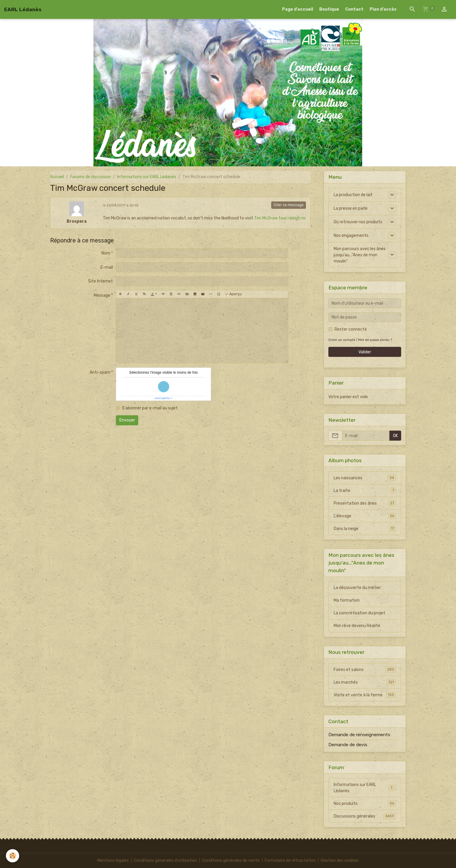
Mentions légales (113, 860)
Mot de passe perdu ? (375, 340)
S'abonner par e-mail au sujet (150, 408)
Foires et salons (365, 670)
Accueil (57, 177)
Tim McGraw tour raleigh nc (280, 218)
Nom (106, 253)
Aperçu (233, 294)
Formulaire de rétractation (290, 860)
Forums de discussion (90, 177)
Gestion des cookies (340, 860)
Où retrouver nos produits (358, 222)
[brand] (23, 9)
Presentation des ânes (365, 503)
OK (395, 436)
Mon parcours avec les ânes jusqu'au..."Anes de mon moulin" (360, 255)
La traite (365, 490)
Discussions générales (365, 816)
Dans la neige (365, 529)
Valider (365, 352)
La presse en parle (351, 208)
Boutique (329, 9)
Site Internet (101, 281)
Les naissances (365, 478)
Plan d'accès (383, 9)
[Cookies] (13, 856)
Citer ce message (289, 205)
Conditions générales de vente (231, 860)
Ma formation (347, 600)
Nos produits (365, 803)
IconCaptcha (162, 398)
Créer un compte (342, 340)
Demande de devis (348, 745)
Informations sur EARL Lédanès (147, 177)
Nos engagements (351, 236)
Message (102, 295)
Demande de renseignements (359, 735)
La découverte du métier (357, 588)
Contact (354, 9)
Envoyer (127, 420)
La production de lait (353, 195)
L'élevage (365, 516)
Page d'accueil (298, 9)
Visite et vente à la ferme (365, 695)
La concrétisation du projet (359, 613)
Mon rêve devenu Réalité (357, 626)
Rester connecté (351, 329)
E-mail (107, 267)
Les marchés (365, 682)
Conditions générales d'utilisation (165, 860)
